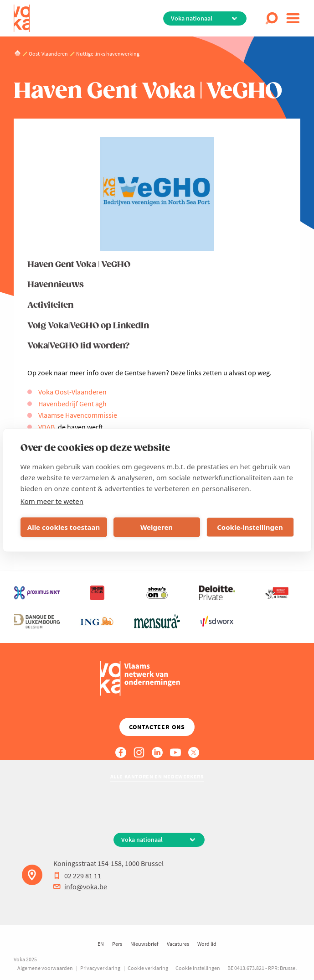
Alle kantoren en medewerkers (157, 776)
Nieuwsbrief (144, 944)
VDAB (46, 427)
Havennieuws (56, 285)
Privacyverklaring (100, 968)
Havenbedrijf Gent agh (72, 404)
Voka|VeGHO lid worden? (79, 346)
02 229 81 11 (77, 876)
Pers (117, 944)
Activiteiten (50, 305)
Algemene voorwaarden (45, 968)
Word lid (207, 944)
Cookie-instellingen (250, 527)
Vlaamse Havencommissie (78, 415)
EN (101, 944)
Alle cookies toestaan (64, 527)
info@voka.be (80, 887)
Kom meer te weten (52, 501)
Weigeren (157, 527)
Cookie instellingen (198, 968)
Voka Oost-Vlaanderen (72, 392)
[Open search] (272, 18)
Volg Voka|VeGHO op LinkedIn (88, 326)
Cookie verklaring (148, 968)
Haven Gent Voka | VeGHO (79, 265)
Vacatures (178, 944)
